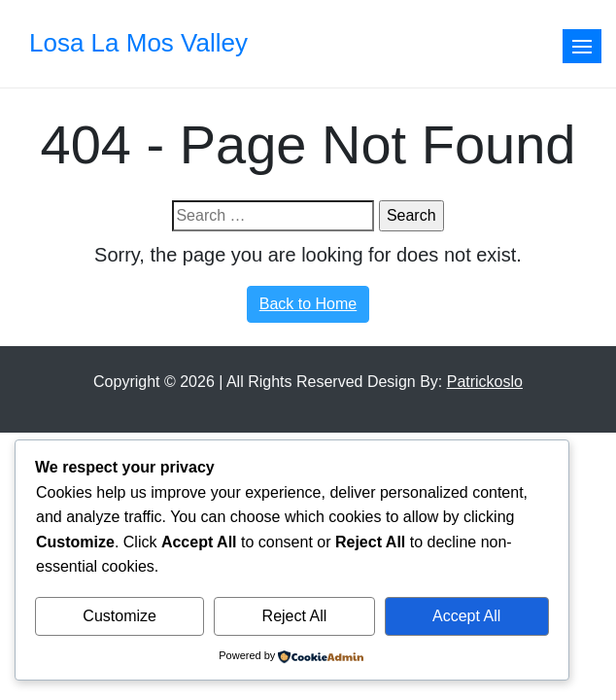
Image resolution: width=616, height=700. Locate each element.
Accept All (466, 616)
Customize (120, 616)
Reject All (295, 616)
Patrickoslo (485, 382)
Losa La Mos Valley (138, 43)
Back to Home (308, 304)
